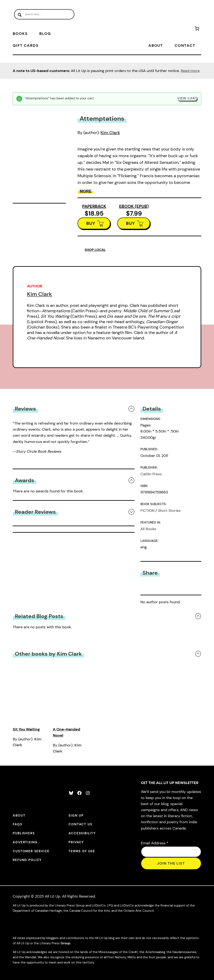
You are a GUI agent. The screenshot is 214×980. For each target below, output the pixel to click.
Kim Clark (110, 133)
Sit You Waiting (26, 729)
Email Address (155, 843)
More (86, 191)
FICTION (147, 511)
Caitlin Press (151, 474)
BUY (91, 223)
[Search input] (44, 14)
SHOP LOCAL (95, 250)
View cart (187, 98)
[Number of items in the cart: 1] (197, 29)
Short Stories (169, 511)
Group (65, 943)
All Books (148, 529)
